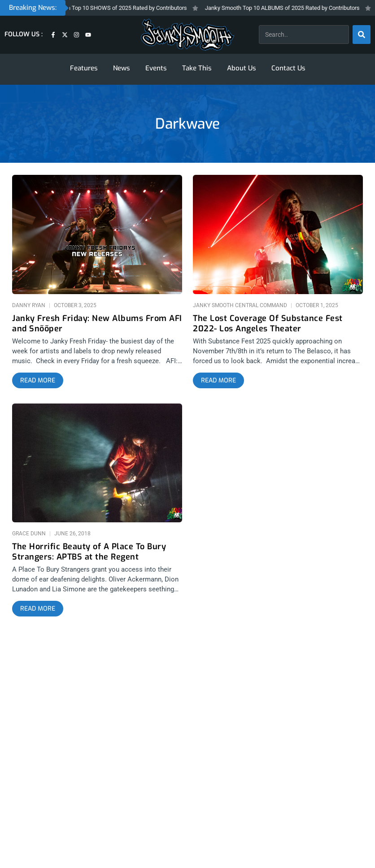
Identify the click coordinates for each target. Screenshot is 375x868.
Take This (197, 68)
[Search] (362, 35)
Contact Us (288, 68)
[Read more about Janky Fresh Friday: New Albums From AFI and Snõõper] (38, 381)
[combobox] (304, 35)
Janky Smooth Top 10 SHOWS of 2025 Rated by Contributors (119, 8)
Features (84, 68)
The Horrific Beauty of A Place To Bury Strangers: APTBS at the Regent (89, 552)
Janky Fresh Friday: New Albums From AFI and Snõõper (97, 324)
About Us (242, 68)
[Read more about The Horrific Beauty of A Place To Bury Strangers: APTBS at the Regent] (38, 609)
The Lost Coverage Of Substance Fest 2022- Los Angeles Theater (268, 324)
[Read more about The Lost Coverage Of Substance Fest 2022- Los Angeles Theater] (218, 381)
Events (156, 68)
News (122, 68)
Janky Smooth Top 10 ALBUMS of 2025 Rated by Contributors (291, 8)
